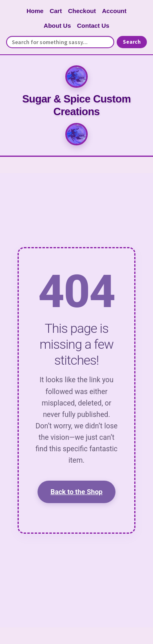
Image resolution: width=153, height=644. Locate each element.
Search (132, 42)
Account (114, 11)
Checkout (82, 11)
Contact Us (93, 26)
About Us (57, 26)
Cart (56, 11)
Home (35, 11)
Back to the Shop (77, 492)
